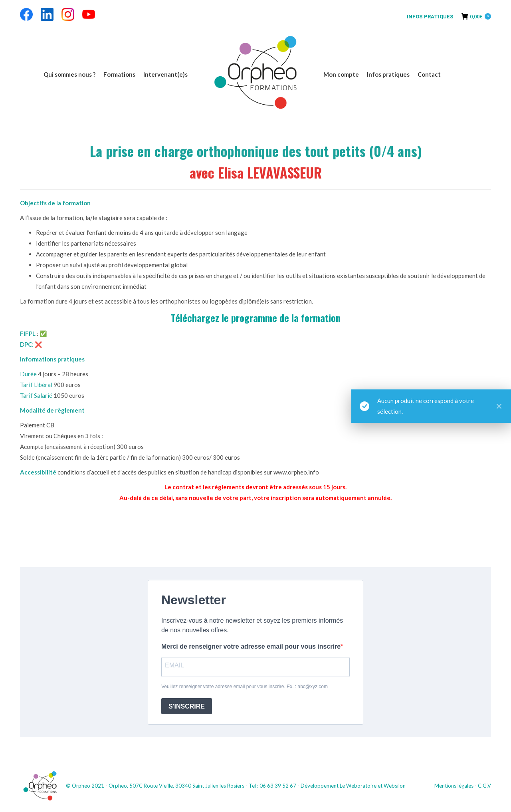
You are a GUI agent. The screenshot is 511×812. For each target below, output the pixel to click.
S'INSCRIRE (187, 706)
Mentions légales (454, 786)
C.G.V (484, 786)
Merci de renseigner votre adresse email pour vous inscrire (251, 646)
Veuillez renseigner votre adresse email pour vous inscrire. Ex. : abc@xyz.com (245, 687)
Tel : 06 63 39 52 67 (272, 786)
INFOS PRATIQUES (430, 17)
